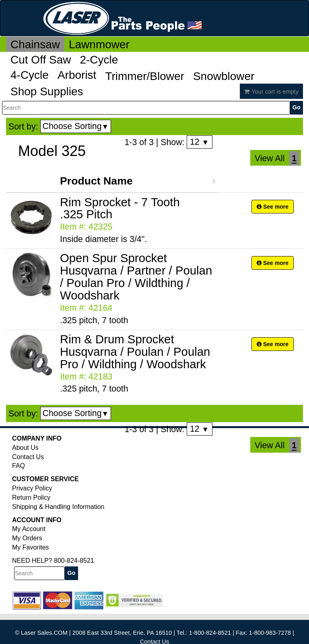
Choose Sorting (76, 126)
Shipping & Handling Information (58, 507)
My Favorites (31, 547)
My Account (29, 529)
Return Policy (31, 497)
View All (270, 158)
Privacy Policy (32, 488)
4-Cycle (30, 75)
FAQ (19, 466)
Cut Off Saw (41, 60)
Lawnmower (99, 44)
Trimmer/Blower (145, 76)
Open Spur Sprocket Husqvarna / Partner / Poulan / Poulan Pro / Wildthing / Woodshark (136, 277)
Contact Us (28, 457)
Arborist (77, 75)
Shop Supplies (47, 91)
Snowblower (224, 76)
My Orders (27, 538)
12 (199, 142)
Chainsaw (35, 44)
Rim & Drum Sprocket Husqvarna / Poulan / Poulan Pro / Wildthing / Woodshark (135, 352)
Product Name (96, 181)
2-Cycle (99, 60)
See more (273, 207)
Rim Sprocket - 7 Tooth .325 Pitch (120, 208)
